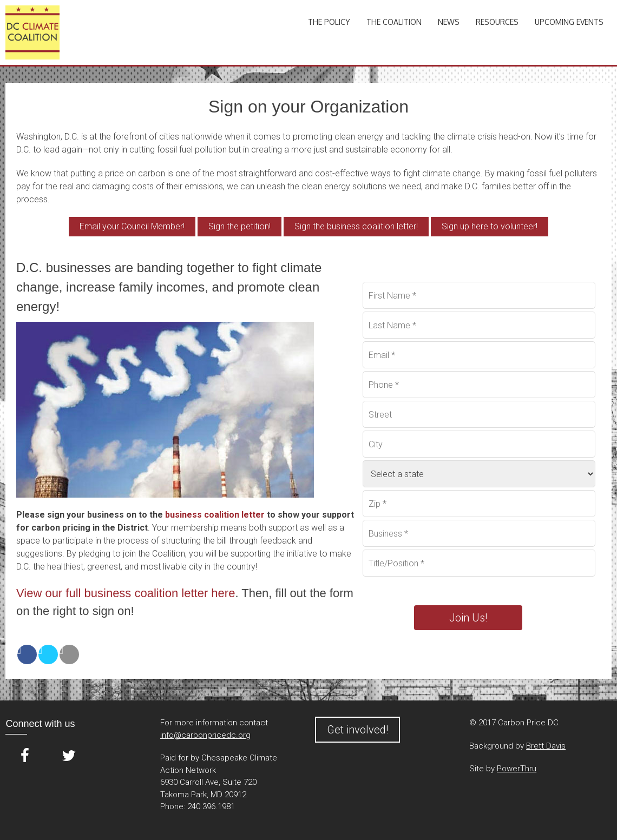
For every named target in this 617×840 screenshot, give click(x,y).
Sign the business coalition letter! (356, 226)
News (449, 22)
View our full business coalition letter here (126, 593)
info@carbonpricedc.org (205, 735)
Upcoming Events (569, 22)
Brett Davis (546, 746)
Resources (497, 22)
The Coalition (394, 22)
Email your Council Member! (132, 226)
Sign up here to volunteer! (490, 226)
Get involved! (357, 730)
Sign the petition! (239, 226)
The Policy (329, 22)
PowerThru (517, 769)
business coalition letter (215, 515)
